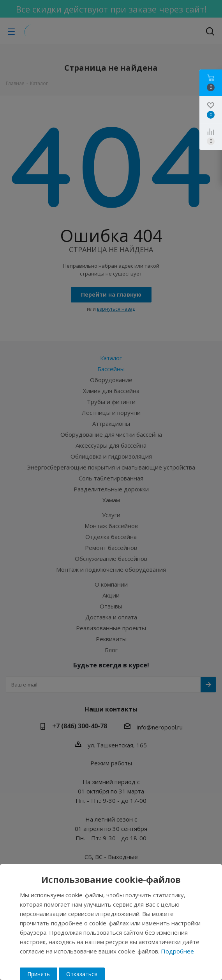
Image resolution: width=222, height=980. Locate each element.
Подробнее (177, 951)
